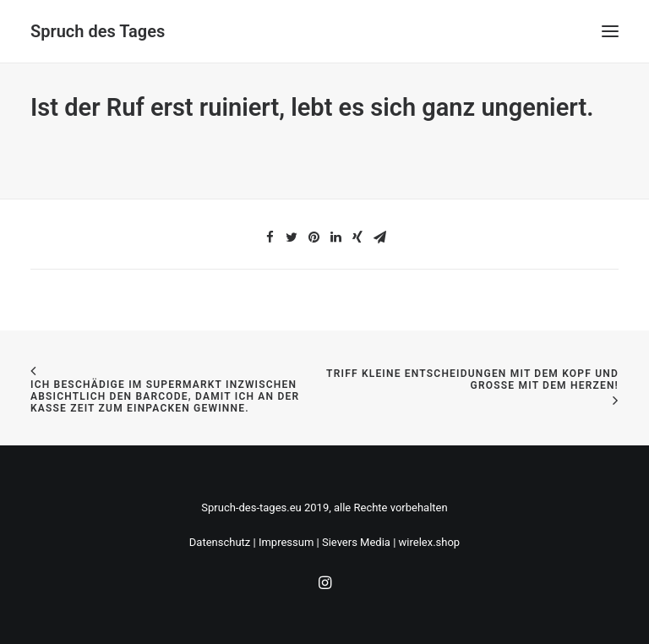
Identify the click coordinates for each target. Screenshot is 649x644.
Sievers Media (356, 542)
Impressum (286, 542)
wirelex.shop (430, 542)
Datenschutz (220, 542)
